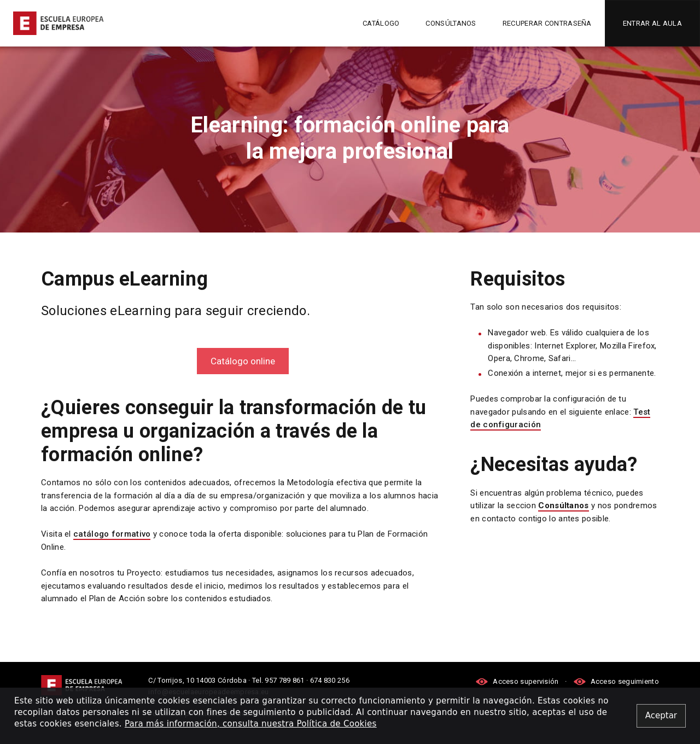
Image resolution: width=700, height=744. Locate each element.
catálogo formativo (112, 534)
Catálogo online (243, 361)
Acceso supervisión (518, 681)
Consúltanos (451, 23)
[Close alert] (661, 716)
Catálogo (381, 23)
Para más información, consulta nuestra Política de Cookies (251, 724)
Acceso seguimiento (616, 681)
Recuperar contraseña (547, 23)
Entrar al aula (652, 23)
